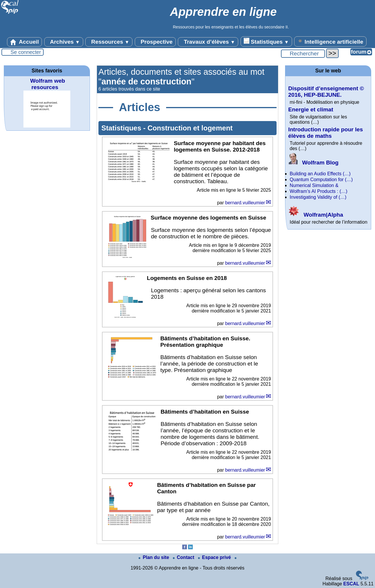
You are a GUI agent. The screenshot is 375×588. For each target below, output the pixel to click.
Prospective (155, 42)
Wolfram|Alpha (316, 215)
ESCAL (351, 584)
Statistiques (266, 41)
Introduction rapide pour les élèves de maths (326, 133)
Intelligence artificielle (330, 41)
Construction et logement (190, 128)
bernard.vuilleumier (245, 203)
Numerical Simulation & (314, 185)
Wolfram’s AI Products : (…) (319, 191)
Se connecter (26, 52)
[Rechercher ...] (303, 54)
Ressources (109, 42)
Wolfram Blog (313, 163)
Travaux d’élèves (208, 42)
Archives (64, 42)
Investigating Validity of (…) (318, 197)
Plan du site (154, 557)
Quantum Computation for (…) (321, 180)
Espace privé (215, 557)
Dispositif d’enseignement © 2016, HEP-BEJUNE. (326, 92)
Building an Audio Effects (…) (320, 174)
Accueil (25, 42)
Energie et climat (311, 109)
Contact (184, 557)
